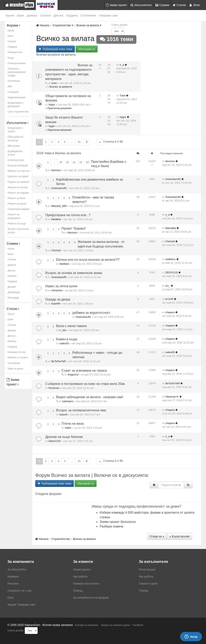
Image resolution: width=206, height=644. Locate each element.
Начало (43, 25)
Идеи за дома (15, 369)
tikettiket (56, 219)
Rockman (54, 388)
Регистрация (147, 569)
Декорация (14, 292)
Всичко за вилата (89, 25)
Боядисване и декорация (15, 105)
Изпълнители (141, 5)
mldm (68, 428)
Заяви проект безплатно (118, 522)
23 (87, 162)
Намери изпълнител (86, 584)
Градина (72, 15)
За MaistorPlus (17, 569)
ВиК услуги (14, 146)
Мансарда (13, 298)
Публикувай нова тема (55, 49)
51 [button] (79, 142)
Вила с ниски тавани (72, 326)
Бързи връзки (179, 536)
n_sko (63, 330)
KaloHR (56, 304)
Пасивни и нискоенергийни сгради (17, 72)
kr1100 (169, 299)
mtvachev (57, 290)
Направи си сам (17, 352)
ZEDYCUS (171, 272)
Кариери (13, 577)
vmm (54, 83)
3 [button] (52, 142)
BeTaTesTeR (59, 361)
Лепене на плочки (18, 187)
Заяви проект (116, 5)
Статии (179, 5)
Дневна (32, 15)
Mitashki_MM (59, 206)
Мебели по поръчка (19, 171)
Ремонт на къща (17, 224)
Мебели (12, 276)
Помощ (78, 591)
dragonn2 (73, 375)
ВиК (10, 86)
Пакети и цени (148, 584)
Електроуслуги (16, 160)
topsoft (63, 415)
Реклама (13, 584)
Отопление (88, 15)
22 (81, 162)
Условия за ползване (86, 625)
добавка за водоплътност (91, 313)
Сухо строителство (18, 112)
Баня (20, 15)
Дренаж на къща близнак (64, 437)
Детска (58, 15)
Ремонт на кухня (17, 204)
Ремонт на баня (16, 198)
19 (61, 162)
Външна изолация (18, 166)
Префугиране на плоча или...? (68, 215)
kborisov (56, 170)
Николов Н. (172, 397)
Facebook (138, 625)
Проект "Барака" (74, 228)
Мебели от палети (18, 358)
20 (67, 162)
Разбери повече (111, 526)
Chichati (56, 250)
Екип (11, 598)
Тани (123, 96)
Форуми (13, 25)
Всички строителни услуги (18, 231)
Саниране (13, 92)
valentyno (68, 401)
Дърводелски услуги (15, 153)
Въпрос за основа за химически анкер (74, 273)
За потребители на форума (91, 598)
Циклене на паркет (18, 176)
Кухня (10, 15)
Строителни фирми (19, 209)
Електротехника (17, 63)
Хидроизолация (16, 97)
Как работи (80, 577)
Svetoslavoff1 (59, 188)
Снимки (162, 5)
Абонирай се (87, 49)
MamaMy (171, 228)
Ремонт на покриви (18, 193)
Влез (195, 5)
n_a (122, 65)
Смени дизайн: (120, 25)
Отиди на (157, 536)
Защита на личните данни (115, 625)
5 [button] (65, 142)
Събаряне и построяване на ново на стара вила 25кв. (85, 384)
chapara (170, 312)
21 (74, 162)
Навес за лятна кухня (61, 286)
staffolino (170, 259)
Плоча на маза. (73, 424)
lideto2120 (54, 441)
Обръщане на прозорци (15, 139)
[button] (100, 142)
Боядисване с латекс (15, 130)
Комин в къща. (67, 339)
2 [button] (46, 142)
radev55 (64, 343)
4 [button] (58, 142)
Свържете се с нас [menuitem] (20, 591)
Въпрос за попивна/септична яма (81, 410)
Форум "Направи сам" (22, 605)
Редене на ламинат (19, 182)
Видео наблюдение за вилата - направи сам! (90, 397)
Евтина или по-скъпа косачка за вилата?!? (88, 260)
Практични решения (59, 108)
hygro (52, 105)
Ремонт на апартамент (14, 216)
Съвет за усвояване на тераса (84, 371)
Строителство (63, 25)
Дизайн (12, 287)
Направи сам (108, 15)
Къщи (11, 58)
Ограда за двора (58, 299)
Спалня (45, 15)
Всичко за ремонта (61, 87)
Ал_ (168, 286)
